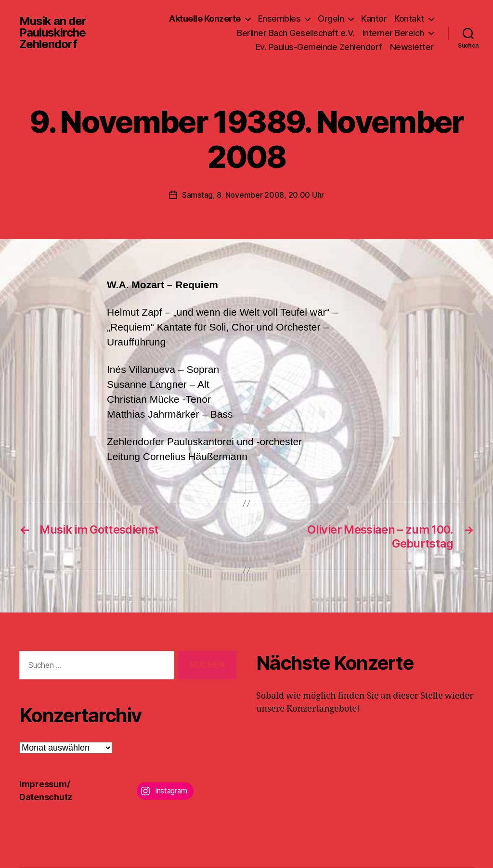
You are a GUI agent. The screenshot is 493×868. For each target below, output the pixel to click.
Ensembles (279, 19)
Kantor (374, 19)
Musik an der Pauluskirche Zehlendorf (53, 33)
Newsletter (412, 47)
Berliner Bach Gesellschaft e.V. (296, 33)
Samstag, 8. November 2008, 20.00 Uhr (253, 195)
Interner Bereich (393, 33)
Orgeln (331, 19)
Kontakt (409, 19)
